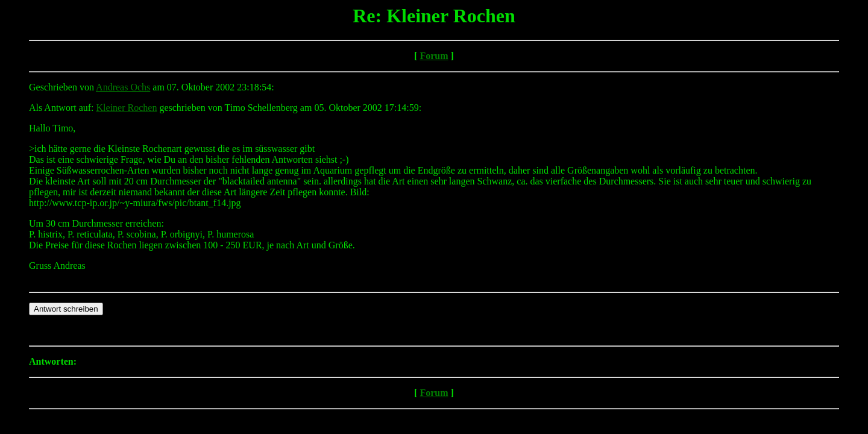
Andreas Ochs (123, 87)
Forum (434, 56)
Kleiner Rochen (127, 108)
